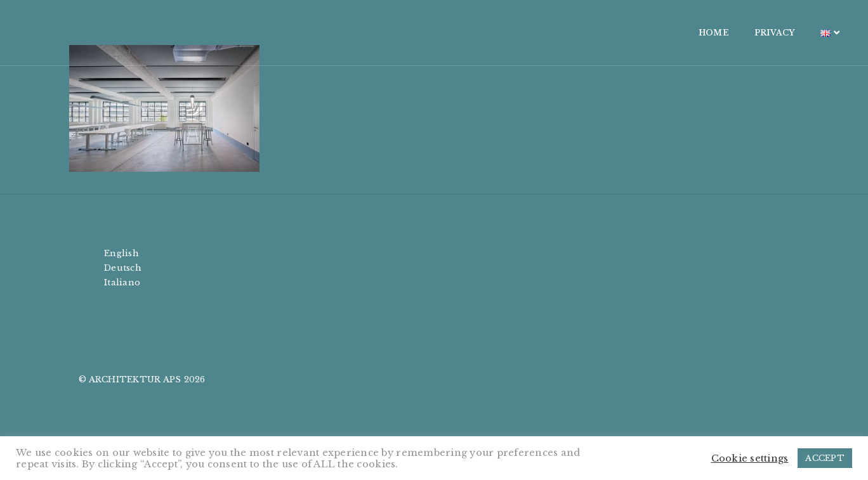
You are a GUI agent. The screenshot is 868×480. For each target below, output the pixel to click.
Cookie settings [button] (750, 458)
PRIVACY (712, 33)
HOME (651, 33)
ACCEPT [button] (825, 458)
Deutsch (123, 268)
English (122, 253)
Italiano (122, 282)
